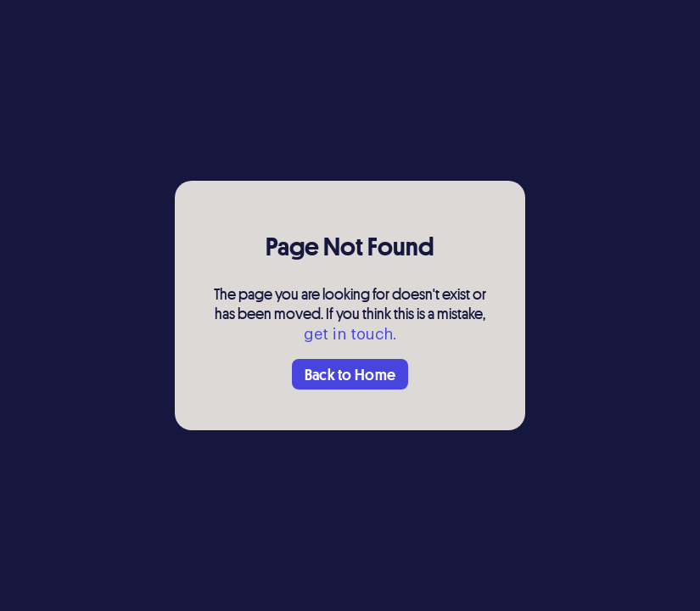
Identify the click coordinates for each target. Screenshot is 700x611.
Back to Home (350, 374)
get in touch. (350, 334)
